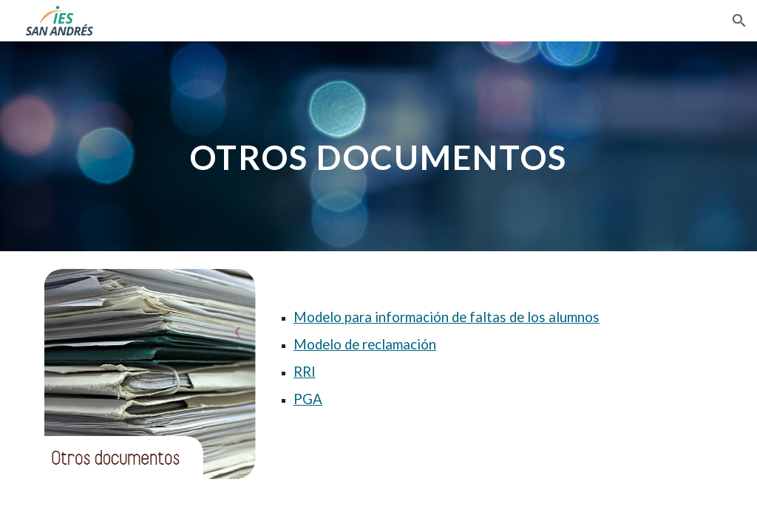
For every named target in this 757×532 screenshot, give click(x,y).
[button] (739, 21)
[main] (378, 146)
